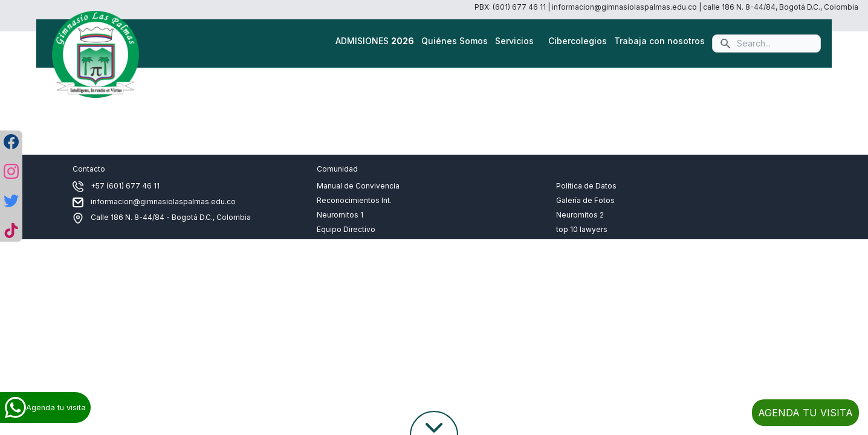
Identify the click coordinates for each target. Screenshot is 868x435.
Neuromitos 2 (580, 215)
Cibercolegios (578, 41)
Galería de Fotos (585, 200)
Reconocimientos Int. (354, 200)
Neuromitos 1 (340, 215)
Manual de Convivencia (358, 186)
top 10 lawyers (582, 229)
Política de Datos (586, 186)
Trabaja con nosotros (659, 41)
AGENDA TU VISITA (805, 413)
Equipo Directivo (346, 229)
